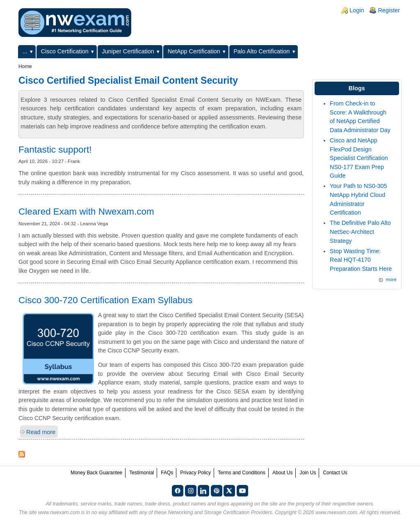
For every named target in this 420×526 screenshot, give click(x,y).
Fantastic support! (55, 150)
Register (389, 10)
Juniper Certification (128, 51)
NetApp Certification (194, 51)
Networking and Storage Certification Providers (220, 512)
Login (357, 10)
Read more (41, 432)
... (25, 51)
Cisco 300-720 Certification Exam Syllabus (105, 300)
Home (25, 66)
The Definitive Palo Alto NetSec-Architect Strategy (360, 232)
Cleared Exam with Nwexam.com (86, 212)
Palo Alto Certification (262, 51)
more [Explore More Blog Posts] (391, 279)
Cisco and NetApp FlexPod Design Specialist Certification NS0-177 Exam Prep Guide (359, 158)
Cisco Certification (65, 51)
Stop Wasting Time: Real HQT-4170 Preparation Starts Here (361, 260)
